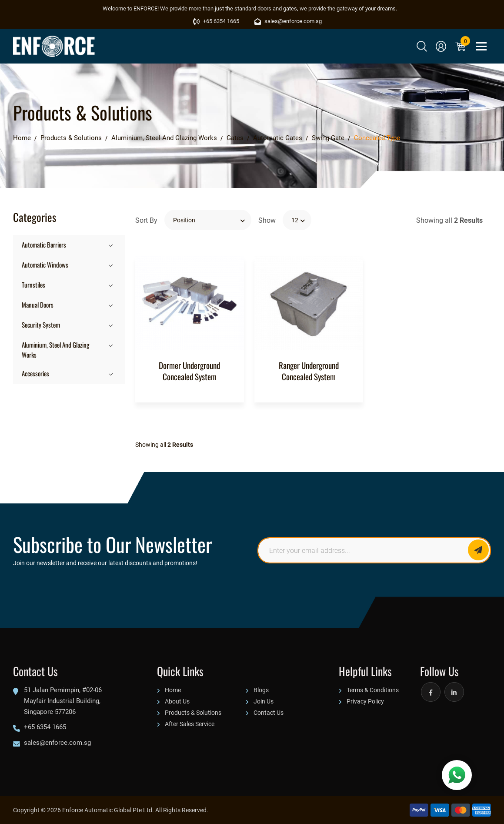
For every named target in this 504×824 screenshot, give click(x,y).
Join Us (264, 701)
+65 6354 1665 (216, 21)
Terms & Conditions (373, 690)
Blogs (261, 690)
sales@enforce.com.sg (288, 21)
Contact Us (269, 712)
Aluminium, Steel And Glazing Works (56, 349)
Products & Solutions (193, 712)
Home (173, 690)
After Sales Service (190, 724)
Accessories (35, 373)
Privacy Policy (365, 701)
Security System (41, 324)
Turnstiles (33, 284)
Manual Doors (38, 304)
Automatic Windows (45, 264)
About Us (177, 701)
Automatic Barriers (44, 244)
